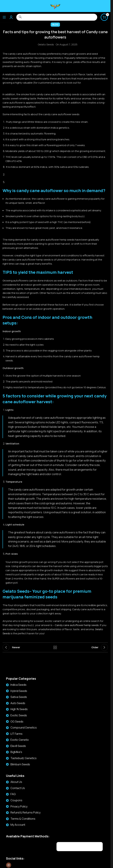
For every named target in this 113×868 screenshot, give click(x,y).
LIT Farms (16, 734)
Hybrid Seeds (19, 691)
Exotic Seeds (19, 715)
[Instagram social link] (9, 865)
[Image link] (27, 846)
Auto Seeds (18, 703)
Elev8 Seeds (18, 746)
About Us (16, 782)
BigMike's (16, 752)
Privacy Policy (19, 806)
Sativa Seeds (19, 697)
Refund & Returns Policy (26, 812)
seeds (95, 625)
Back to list (55, 647)
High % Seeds (19, 709)
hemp (87, 625)
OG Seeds (17, 721)
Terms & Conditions (23, 819)
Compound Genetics (24, 728)
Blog (55, 25)
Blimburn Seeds (20, 764)
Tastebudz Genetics (24, 758)
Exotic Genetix (20, 740)
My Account (18, 825)
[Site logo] (55, 6)
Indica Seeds (18, 685)
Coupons (16, 800)
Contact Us (18, 788)
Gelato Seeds (46, 44)
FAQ (13, 794)
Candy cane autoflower (69, 625)
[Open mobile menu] (4, 17)
